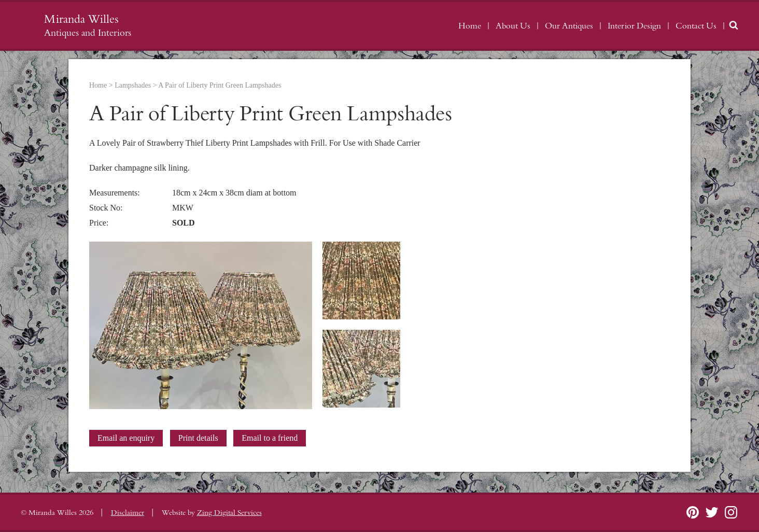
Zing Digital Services (229, 513)
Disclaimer (128, 513)
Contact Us (696, 26)
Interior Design (634, 26)
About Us (513, 26)
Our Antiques (569, 26)
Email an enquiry (126, 438)
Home (470, 26)
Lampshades (133, 85)
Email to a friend (270, 438)
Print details (198, 438)
